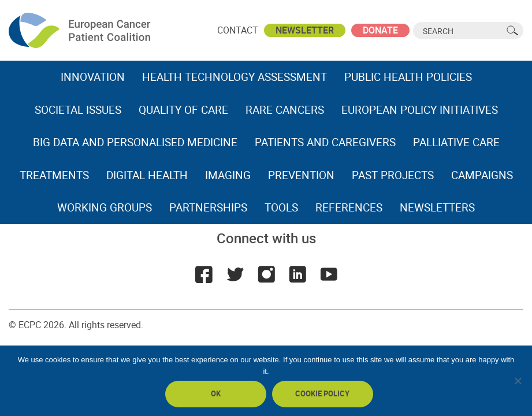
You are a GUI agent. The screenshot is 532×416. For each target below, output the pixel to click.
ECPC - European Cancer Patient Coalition (81, 30)
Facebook (204, 274)
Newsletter (305, 30)
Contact (238, 30)
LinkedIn (297, 274)
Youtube (329, 274)
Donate (380, 30)
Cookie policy (322, 393)
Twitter (235, 274)
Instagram (266, 274)
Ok (216, 393)
